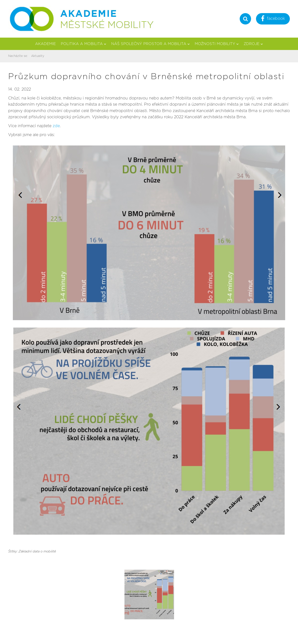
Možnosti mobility (217, 44)
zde (56, 126)
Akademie (45, 44)
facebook (273, 19)
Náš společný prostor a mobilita (150, 44)
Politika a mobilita (84, 44)
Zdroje (253, 44)
